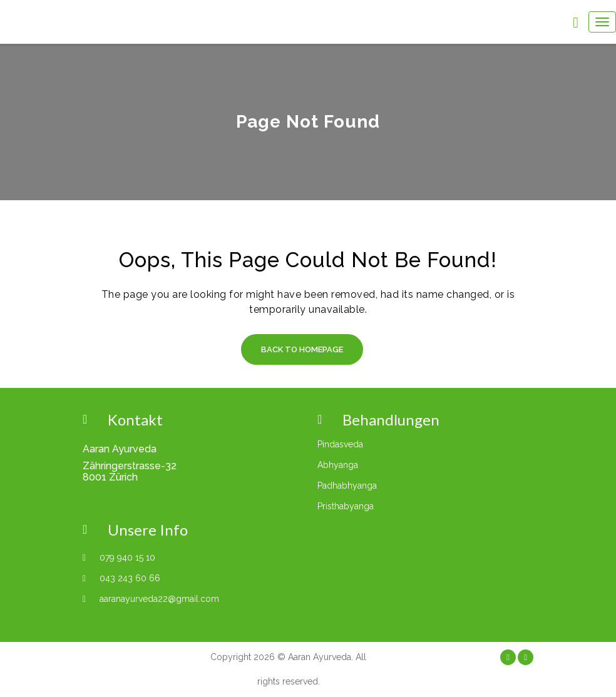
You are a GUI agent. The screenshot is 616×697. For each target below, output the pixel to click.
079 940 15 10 (127, 557)
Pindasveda (340, 444)
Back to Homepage (302, 349)
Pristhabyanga (346, 506)
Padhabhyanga (347, 486)
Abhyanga (338, 465)
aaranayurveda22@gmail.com (159, 599)
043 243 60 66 (130, 578)
